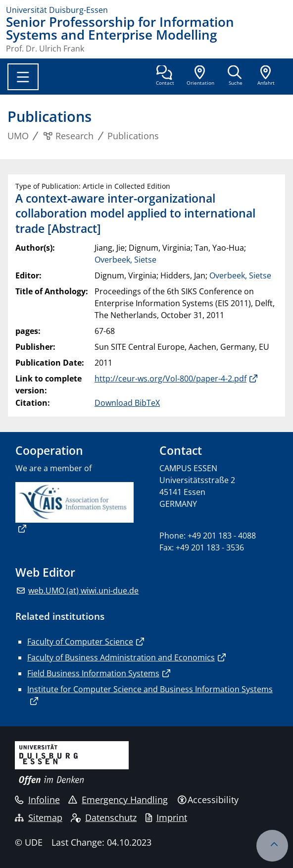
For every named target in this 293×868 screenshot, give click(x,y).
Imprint (166, 817)
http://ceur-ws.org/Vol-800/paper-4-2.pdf (171, 379)
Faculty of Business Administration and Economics (121, 657)
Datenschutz (104, 817)
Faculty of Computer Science (80, 642)
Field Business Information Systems (93, 673)
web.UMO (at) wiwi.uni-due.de (83, 591)
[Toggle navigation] (23, 77)
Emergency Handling (118, 800)
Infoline (37, 800)
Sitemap (39, 817)
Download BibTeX (127, 403)
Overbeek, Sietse (125, 260)
